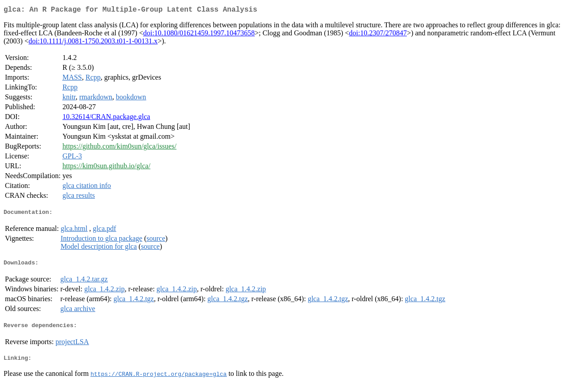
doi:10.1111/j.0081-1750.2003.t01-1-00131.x (93, 43)
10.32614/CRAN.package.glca (106, 118)
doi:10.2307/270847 (378, 35)
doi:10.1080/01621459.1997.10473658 (199, 35)
